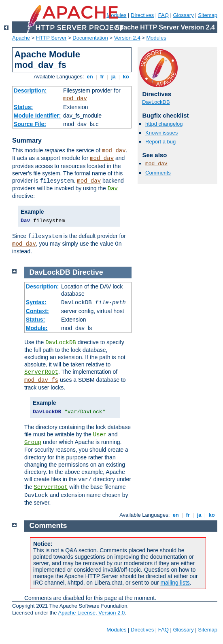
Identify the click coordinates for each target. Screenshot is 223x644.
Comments (158, 173)
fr (102, 77)
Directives (142, 15)
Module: (37, 328)
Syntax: (36, 302)
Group (33, 442)
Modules (156, 38)
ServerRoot (41, 372)
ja (113, 77)
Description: (30, 90)
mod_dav (75, 99)
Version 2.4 (127, 38)
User (100, 435)
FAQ (164, 15)
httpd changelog (164, 124)
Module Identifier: (37, 116)
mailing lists (175, 583)
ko (126, 77)
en (90, 77)
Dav (113, 189)
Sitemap (208, 15)
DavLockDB (156, 102)
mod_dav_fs (41, 380)
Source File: (30, 124)
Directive (88, 272)
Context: (37, 311)
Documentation (90, 38)
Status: (23, 107)
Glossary (183, 15)
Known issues (161, 133)
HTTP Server (51, 38)
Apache (21, 38)
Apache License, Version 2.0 (91, 613)
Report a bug (160, 142)
